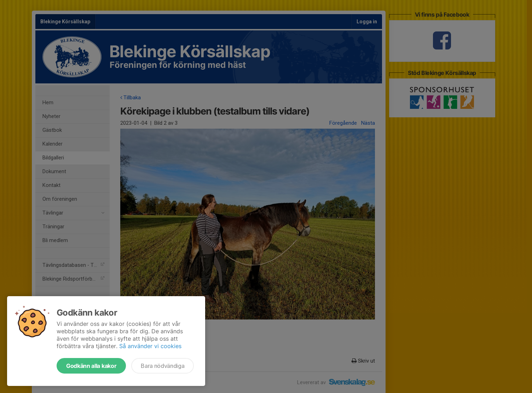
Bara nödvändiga (163, 366)
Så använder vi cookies (150, 346)
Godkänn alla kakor (91, 366)
